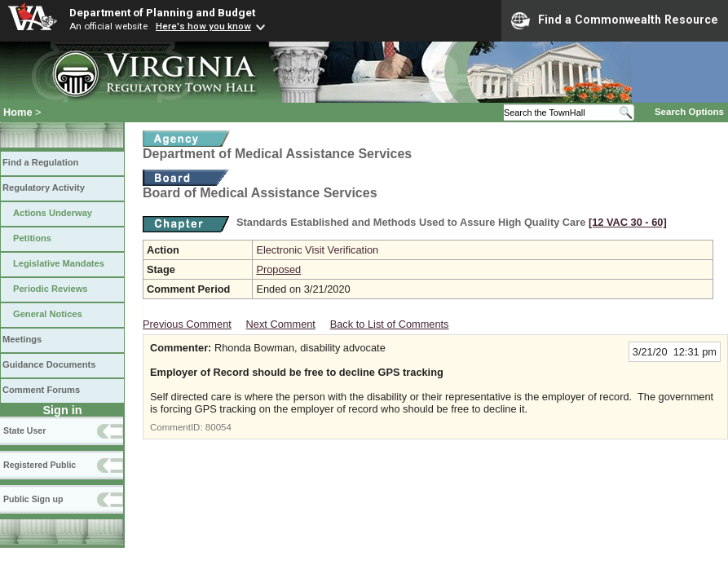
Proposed (278, 269)
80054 (218, 427)
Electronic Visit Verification (317, 250)
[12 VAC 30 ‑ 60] (628, 222)
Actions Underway (53, 213)
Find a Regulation (40, 162)
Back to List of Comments (390, 324)
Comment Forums (41, 390)
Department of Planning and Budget (162, 12)
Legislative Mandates (59, 263)
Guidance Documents (49, 364)
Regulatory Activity (44, 188)
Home (18, 112)
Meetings (22, 339)
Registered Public (40, 465)
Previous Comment (187, 324)
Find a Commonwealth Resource (615, 20)
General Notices (48, 314)
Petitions (32, 238)
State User (24, 430)
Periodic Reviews (51, 289)
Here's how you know (203, 26)
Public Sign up (33, 499)
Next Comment (281, 324)
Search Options (689, 112)
